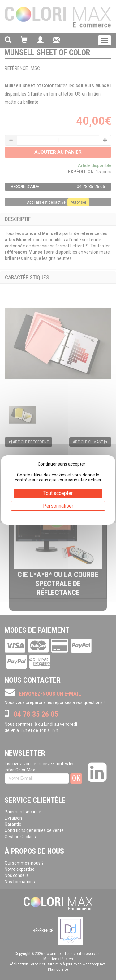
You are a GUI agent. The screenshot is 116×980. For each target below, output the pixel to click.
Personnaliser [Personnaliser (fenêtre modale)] (58, 506)
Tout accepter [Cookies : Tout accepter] (58, 493)
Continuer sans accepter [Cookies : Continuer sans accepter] (62, 464)
